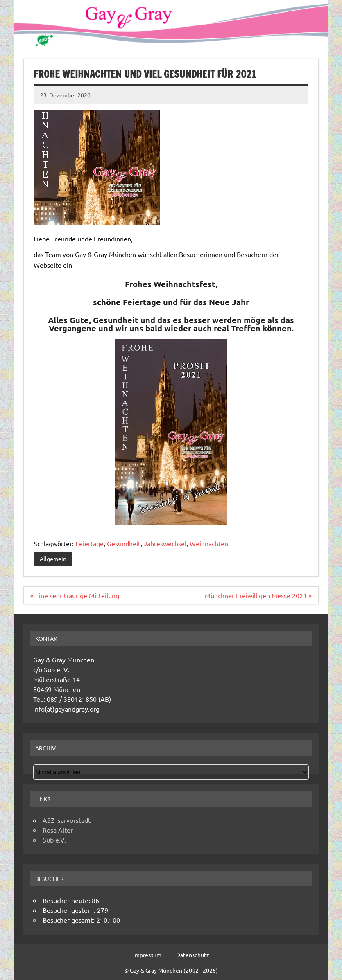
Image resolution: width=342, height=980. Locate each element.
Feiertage (89, 543)
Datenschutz (193, 955)
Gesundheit (124, 543)
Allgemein (53, 559)
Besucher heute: (67, 900)
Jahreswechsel (165, 543)
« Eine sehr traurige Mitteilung (75, 595)
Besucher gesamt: (69, 920)
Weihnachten (209, 543)
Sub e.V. (54, 840)
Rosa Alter (58, 830)
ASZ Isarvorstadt (67, 820)
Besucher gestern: (70, 910)
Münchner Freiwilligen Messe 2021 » (258, 595)
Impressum (147, 955)
